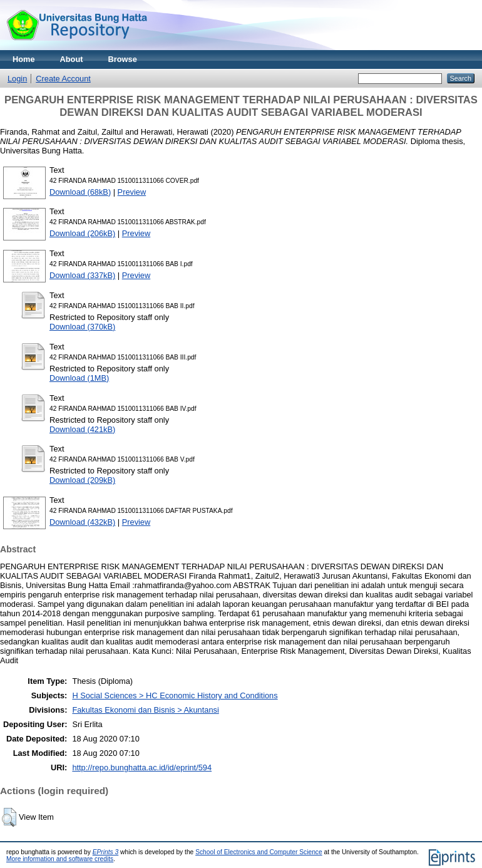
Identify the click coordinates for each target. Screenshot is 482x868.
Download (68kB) (80, 192)
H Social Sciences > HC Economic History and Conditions (175, 695)
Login (17, 79)
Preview (132, 192)
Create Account (63, 79)
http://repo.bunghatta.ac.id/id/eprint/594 (142, 767)
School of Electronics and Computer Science (259, 852)
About (72, 59)
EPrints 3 (106, 852)
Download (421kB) (82, 429)
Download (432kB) (82, 522)
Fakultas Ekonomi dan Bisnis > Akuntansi (145, 710)
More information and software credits (60, 859)
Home (24, 59)
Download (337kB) (82, 275)
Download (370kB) (82, 327)
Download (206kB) (82, 233)
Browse (123, 59)
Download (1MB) (79, 378)
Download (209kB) (82, 480)
